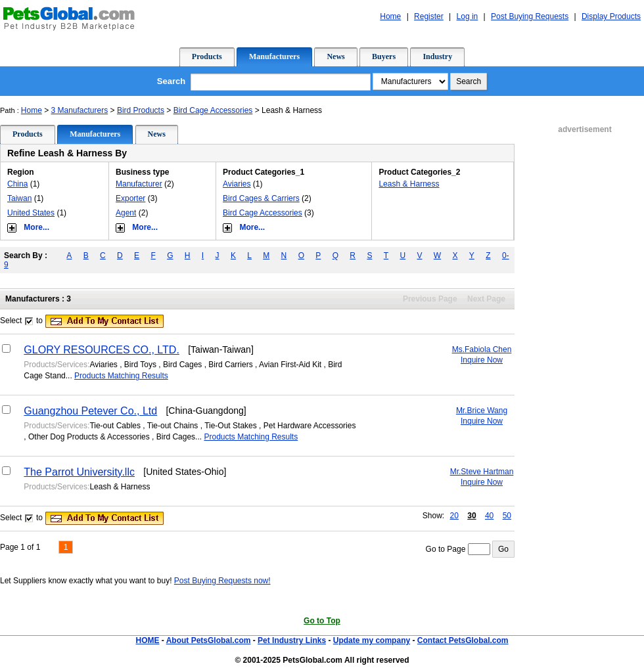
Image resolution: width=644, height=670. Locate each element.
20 (454, 516)
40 (489, 516)
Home (32, 110)
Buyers (384, 56)
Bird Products (141, 110)
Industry (437, 56)
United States (31, 213)
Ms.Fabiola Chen (482, 349)
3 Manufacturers (80, 110)
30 (471, 516)
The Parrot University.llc (79, 472)
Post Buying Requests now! (222, 581)
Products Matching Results (121, 376)
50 (507, 516)
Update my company (372, 640)
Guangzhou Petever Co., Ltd (90, 411)
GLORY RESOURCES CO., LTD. (102, 350)
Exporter (130, 198)
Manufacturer (139, 184)
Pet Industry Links (292, 640)
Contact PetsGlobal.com (463, 640)
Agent (126, 213)
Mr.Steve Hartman (482, 472)
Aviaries (237, 184)
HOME (147, 640)
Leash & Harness (409, 184)
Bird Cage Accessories (213, 110)
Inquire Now (482, 360)
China (17, 184)
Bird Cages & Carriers (261, 198)
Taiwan (19, 198)
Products (207, 56)
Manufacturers (274, 56)
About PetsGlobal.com (209, 640)
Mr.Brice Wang (482, 411)
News (335, 56)
